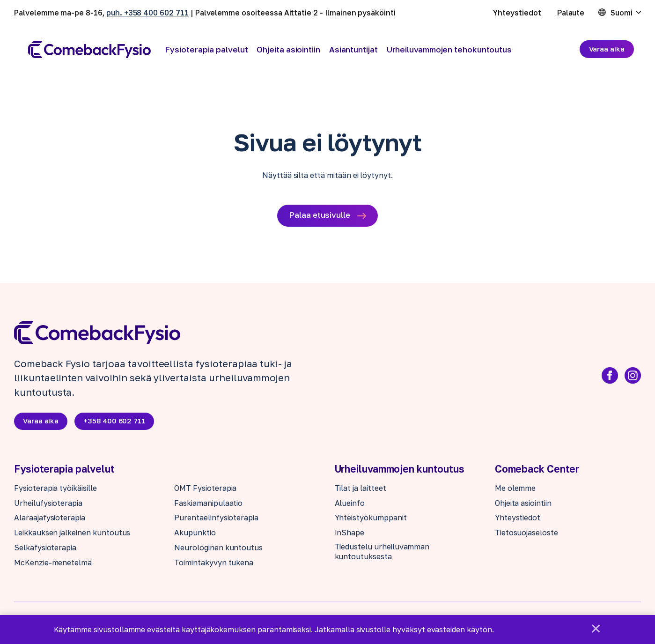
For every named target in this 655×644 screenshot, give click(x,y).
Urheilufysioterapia (48, 504)
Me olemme (515, 489)
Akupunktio (195, 534)
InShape (350, 534)
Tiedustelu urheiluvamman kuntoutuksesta (382, 553)
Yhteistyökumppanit (371, 519)
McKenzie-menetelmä (53, 564)
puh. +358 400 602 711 (147, 13)
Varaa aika (607, 49)
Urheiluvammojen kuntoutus (400, 470)
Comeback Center (537, 470)
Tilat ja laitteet (361, 489)
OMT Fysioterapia (205, 489)
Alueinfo (350, 504)
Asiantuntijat (353, 49)
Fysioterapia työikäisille (55, 489)
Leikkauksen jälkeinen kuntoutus (72, 534)
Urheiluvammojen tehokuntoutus (449, 49)
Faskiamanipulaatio (208, 504)
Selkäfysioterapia (45, 549)
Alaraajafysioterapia (50, 519)
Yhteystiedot (517, 13)
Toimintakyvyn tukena (214, 564)
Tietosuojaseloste (526, 534)
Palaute (571, 13)
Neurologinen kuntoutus (218, 549)
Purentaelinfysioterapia (216, 519)
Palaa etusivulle (320, 215)
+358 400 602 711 (116, 422)
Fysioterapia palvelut (206, 49)
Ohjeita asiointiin (288, 49)
